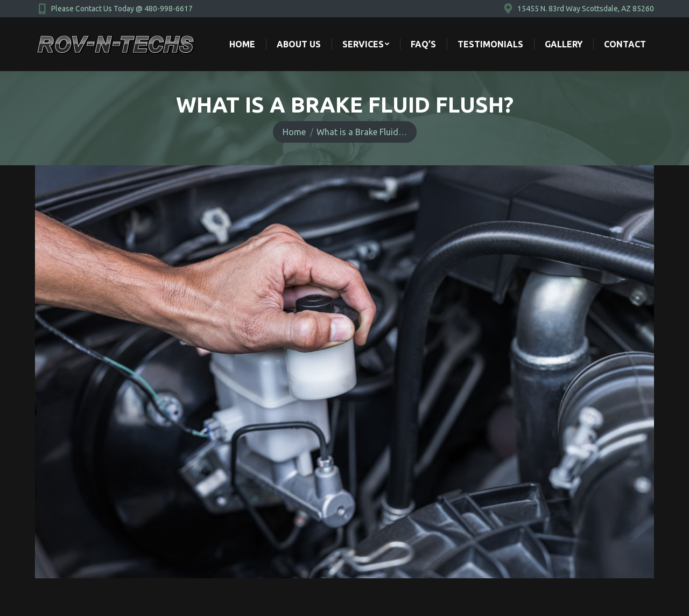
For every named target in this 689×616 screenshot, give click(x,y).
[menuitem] (242, 44)
